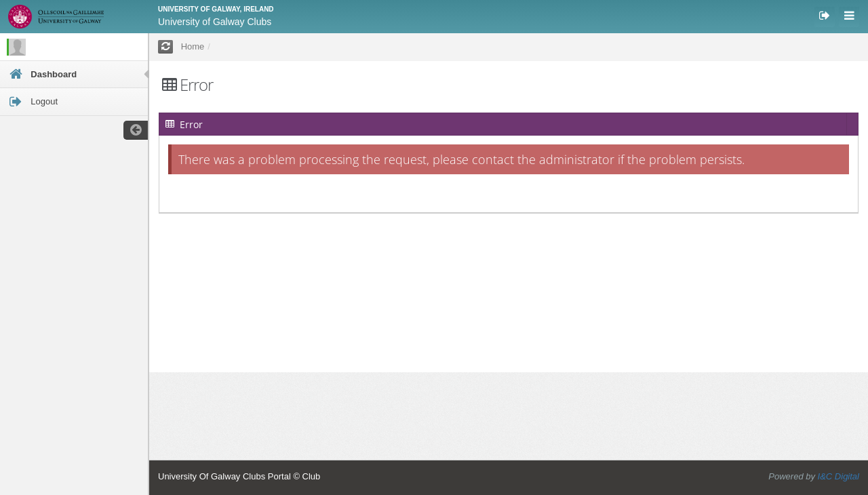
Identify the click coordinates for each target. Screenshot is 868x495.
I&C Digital (839, 476)
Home (193, 46)
